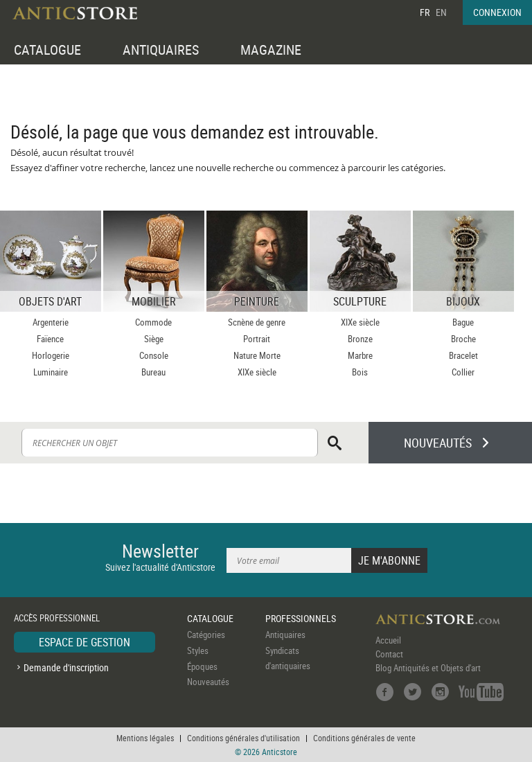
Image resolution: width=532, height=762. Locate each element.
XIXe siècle (257, 372)
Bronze (360, 339)
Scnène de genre (257, 322)
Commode (153, 322)
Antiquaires (285, 635)
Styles (198, 650)
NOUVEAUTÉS (438, 443)
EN (441, 12)
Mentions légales (145, 738)
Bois (360, 372)
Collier (463, 372)
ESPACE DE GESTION (85, 642)
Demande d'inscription (66, 667)
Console (154, 355)
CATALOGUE (47, 50)
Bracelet (463, 355)
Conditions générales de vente (364, 738)
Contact (389, 654)
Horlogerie (51, 355)
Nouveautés (208, 682)
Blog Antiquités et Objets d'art (428, 668)
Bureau (153, 372)
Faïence (50, 339)
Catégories (206, 635)
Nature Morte (257, 355)
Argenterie (51, 322)
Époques (202, 666)
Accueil (388, 640)
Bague (463, 322)
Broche (463, 339)
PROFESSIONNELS (301, 618)
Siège (154, 339)
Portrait (257, 339)
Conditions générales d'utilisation (243, 738)
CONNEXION (497, 12)
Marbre (360, 355)
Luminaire (51, 372)
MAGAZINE (271, 50)
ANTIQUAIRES (161, 50)
